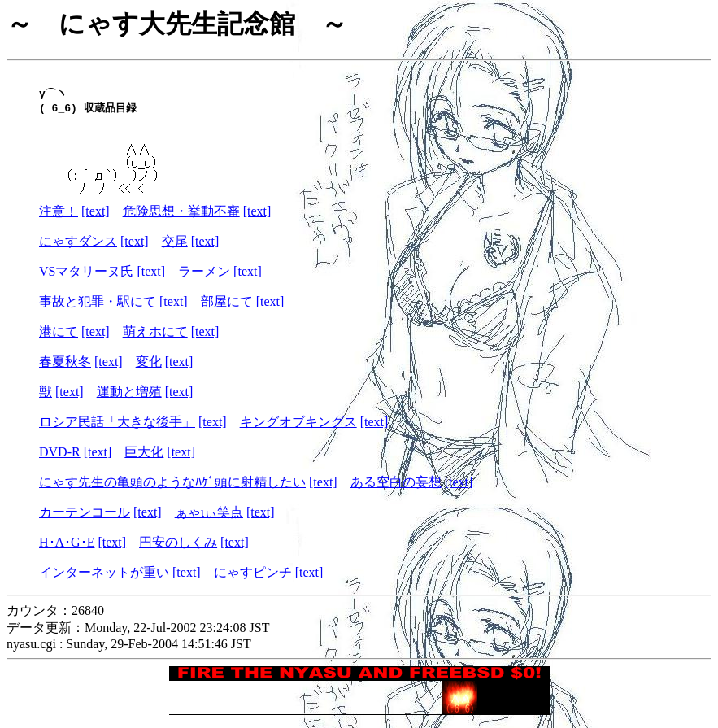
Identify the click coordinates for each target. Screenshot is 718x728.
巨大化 (144, 458)
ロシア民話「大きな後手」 (117, 428)
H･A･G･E (67, 549)
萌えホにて (155, 338)
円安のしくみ (178, 549)
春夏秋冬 (65, 368)
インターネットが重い (104, 579)
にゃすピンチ (253, 579)
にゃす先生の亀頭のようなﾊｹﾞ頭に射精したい (172, 488)
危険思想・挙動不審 (181, 218)
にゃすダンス (78, 248)
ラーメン (204, 278)
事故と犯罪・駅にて (98, 308)
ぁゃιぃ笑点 (209, 519)
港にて (59, 338)
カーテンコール (85, 519)
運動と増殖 (129, 398)
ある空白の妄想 (396, 488)
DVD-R (60, 458)
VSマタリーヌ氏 (86, 278)
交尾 (175, 248)
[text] (96, 218)
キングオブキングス (298, 428)
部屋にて (227, 308)
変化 (149, 368)
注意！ (59, 218)
